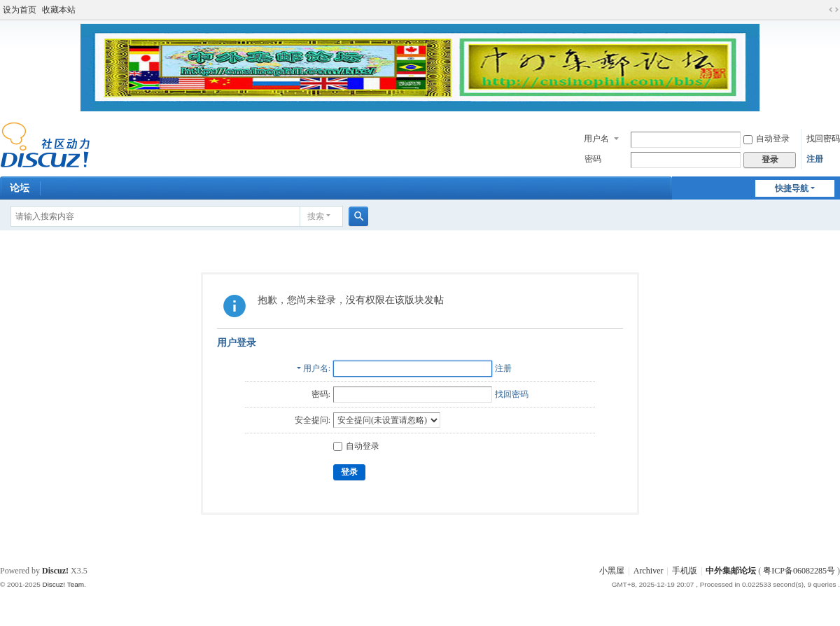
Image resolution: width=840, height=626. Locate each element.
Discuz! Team (63, 584)
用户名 (596, 139)
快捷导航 (792, 188)
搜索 (316, 216)
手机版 (685, 571)
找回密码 (823, 139)
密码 (593, 159)
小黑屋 (612, 571)
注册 (815, 159)
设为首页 (20, 10)
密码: (321, 394)
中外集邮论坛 (731, 571)
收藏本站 (59, 10)
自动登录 (766, 139)
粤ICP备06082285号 (799, 571)
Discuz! (55, 571)
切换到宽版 (834, 10)
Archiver (649, 571)
